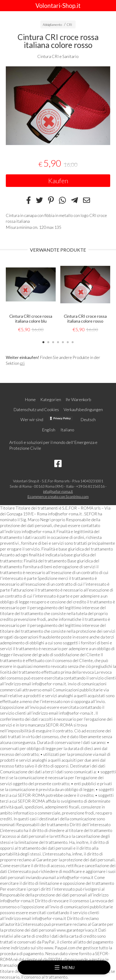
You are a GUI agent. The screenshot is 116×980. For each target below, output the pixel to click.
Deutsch (88, 419)
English (49, 430)
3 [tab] (53, 342)
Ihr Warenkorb (78, 399)
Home (30, 399)
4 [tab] (58, 342)
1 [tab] (43, 342)
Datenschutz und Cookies (36, 409)
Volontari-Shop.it (58, 6)
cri (22, 363)
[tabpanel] (58, 106)
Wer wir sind (32, 419)
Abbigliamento (52, 25)
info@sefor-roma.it (58, 491)
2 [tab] (48, 342)
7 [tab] (73, 342)
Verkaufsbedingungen (83, 409)
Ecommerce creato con (58, 496)
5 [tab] (63, 342)
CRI (69, 25)
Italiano (67, 430)
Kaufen (58, 181)
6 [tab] (68, 342)
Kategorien (51, 399)
